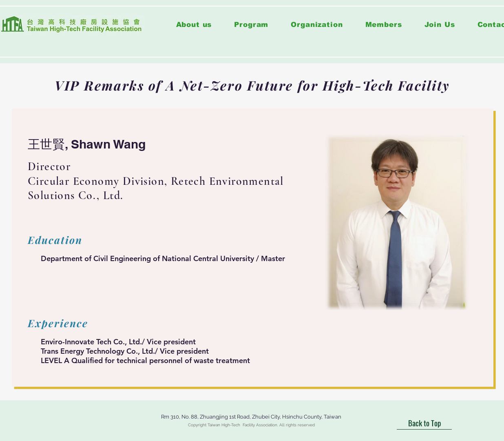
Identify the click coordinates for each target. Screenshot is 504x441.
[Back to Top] (424, 423)
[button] (251, 25)
